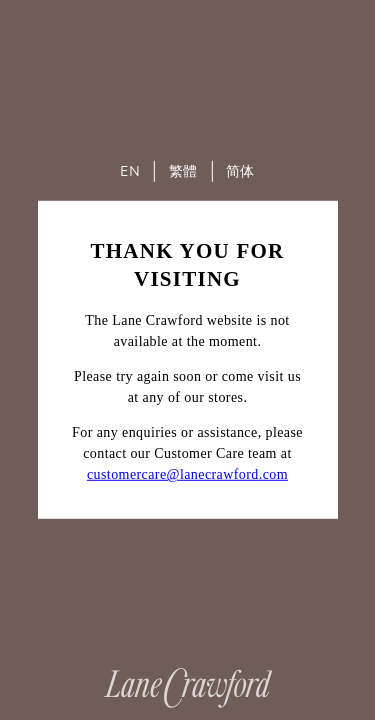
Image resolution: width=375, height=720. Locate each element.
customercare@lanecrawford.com (187, 474)
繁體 (183, 171)
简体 (240, 171)
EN (130, 171)
